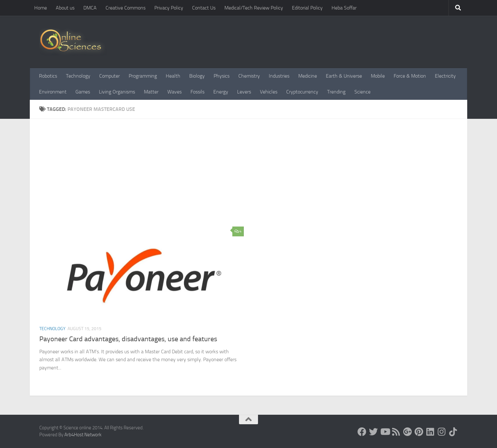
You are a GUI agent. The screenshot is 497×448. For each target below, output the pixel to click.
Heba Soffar (344, 8)
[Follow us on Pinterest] (419, 432)
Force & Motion (410, 76)
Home (41, 8)
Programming (143, 76)
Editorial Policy (307, 8)
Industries (279, 76)
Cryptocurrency (302, 92)
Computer (110, 76)
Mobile (378, 76)
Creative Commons (126, 8)
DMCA (90, 8)
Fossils (197, 92)
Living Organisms (117, 92)
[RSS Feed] (396, 432)
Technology (78, 76)
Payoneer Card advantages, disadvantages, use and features (128, 339)
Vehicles (269, 92)
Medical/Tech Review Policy (254, 8)
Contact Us (204, 8)
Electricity (445, 76)
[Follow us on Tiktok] (453, 432)
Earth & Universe (344, 76)
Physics (222, 76)
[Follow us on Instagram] (442, 432)
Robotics (48, 76)
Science (362, 92)
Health (173, 76)
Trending (336, 92)
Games (83, 92)
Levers (244, 92)
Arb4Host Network (83, 435)
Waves (174, 92)
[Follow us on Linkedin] (430, 432)
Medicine (308, 76)
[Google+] (408, 432)
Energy (221, 92)
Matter (151, 92)
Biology (197, 76)
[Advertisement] (253, 176)
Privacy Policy (169, 8)
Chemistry (249, 76)
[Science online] (362, 432)
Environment (53, 92)
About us (65, 8)
